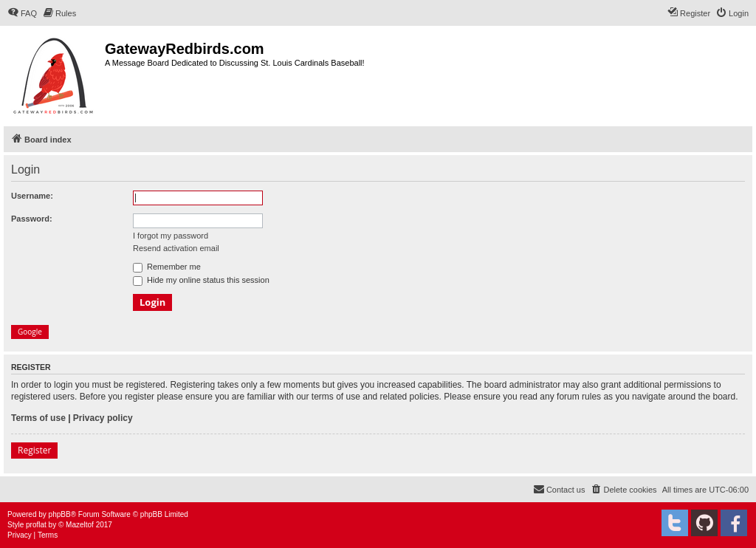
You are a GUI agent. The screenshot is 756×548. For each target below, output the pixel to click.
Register (34, 450)
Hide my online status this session (201, 280)
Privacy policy (103, 418)
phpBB (60, 514)
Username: (32, 196)
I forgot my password (171, 236)
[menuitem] (22, 13)
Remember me (167, 267)
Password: (32, 219)
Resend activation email (176, 248)
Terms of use (38, 418)
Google (30, 332)
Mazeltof (80, 525)
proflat (36, 525)
